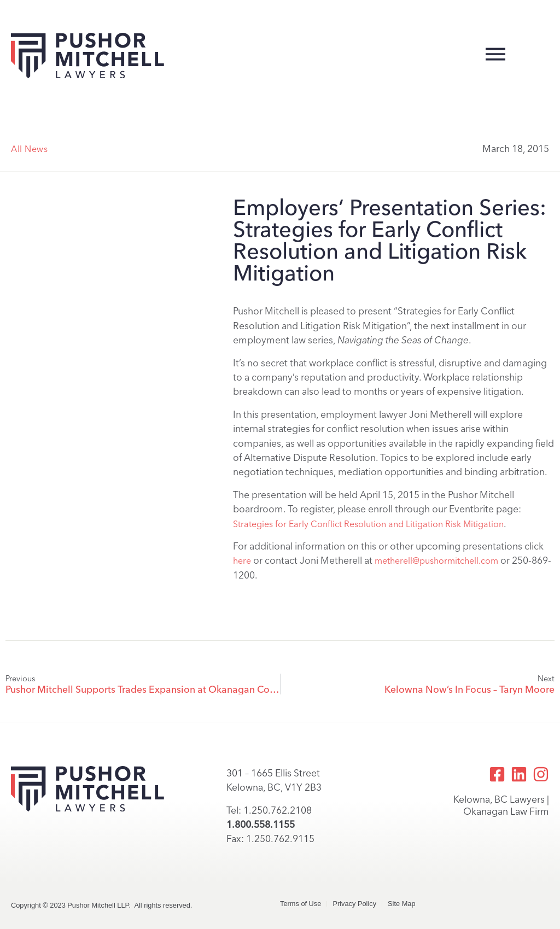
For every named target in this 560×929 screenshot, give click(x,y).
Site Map (402, 904)
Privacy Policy (354, 904)
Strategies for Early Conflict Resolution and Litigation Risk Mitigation (368, 524)
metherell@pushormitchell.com (436, 561)
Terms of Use (301, 904)
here (242, 561)
